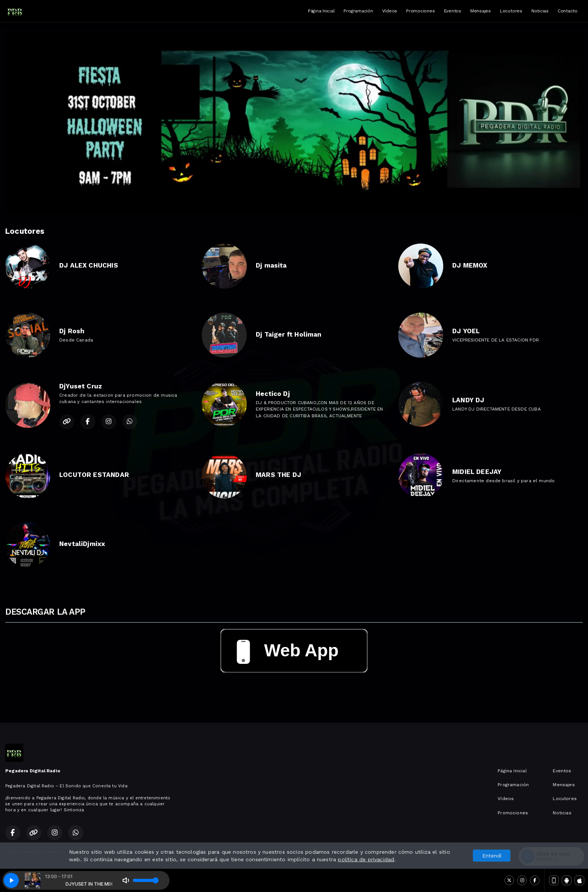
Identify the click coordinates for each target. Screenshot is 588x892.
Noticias (540, 11)
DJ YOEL (466, 331)
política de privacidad (366, 859)
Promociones (420, 11)
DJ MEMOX (470, 265)
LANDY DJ (468, 400)
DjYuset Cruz (81, 386)
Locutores (511, 11)
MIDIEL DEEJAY (477, 472)
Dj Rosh (72, 331)
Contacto (568, 11)
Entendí (492, 856)
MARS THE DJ (278, 475)
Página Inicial (321, 11)
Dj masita (271, 265)
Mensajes (481, 11)
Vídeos (390, 11)
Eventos (453, 11)
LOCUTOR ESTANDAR (94, 475)
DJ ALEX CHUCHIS (89, 265)
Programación (358, 11)
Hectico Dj (273, 394)
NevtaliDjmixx (82, 544)
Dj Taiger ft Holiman (289, 334)
